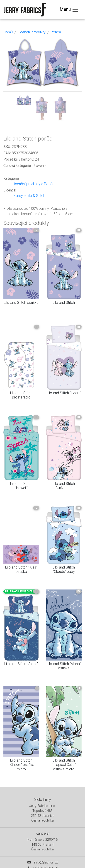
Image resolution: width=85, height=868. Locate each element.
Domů (8, 32)
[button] (9, 79)
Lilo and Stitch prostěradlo (21, 395)
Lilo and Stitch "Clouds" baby (64, 569)
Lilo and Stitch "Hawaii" (21, 486)
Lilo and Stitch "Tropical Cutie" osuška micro (64, 764)
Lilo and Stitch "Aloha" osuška (64, 666)
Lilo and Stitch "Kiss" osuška (21, 569)
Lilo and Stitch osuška (21, 302)
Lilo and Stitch (64, 302)
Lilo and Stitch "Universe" (64, 486)
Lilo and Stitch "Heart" (64, 393)
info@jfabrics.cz (46, 862)
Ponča (56, 32)
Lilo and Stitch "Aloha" (21, 664)
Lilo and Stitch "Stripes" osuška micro (21, 764)
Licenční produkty (32, 32)
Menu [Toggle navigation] (69, 10)
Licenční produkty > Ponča (33, 184)
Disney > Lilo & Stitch (29, 196)
